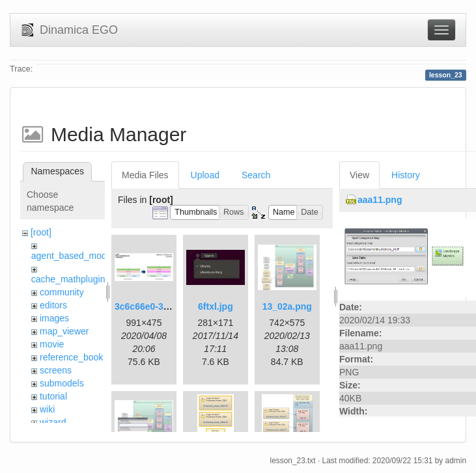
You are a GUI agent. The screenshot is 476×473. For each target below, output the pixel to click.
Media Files (145, 175)
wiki (47, 409)
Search (256, 175)
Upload (205, 175)
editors (53, 305)
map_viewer (64, 331)
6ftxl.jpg (216, 306)
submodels (62, 383)
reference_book (71, 357)
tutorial (53, 396)
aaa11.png (380, 200)
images (54, 318)
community (62, 292)
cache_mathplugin (68, 279)
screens (56, 370)
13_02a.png (287, 306)
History (406, 175)
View (359, 175)
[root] (41, 232)
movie (52, 344)
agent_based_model (73, 256)
